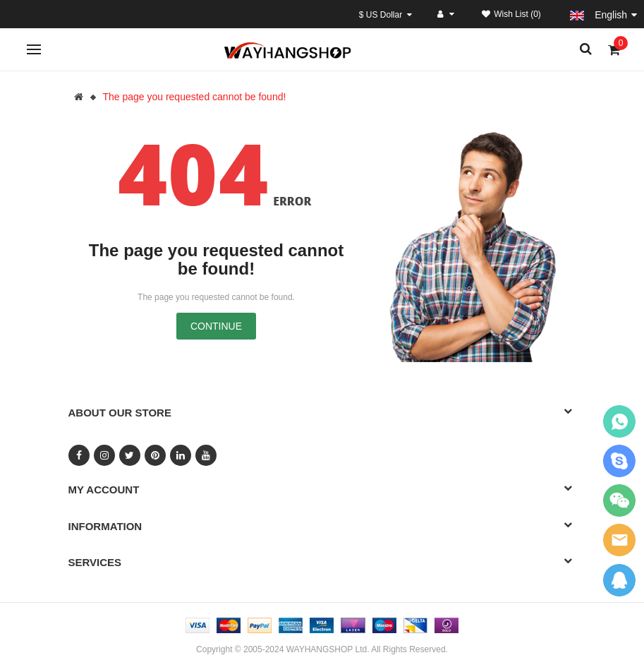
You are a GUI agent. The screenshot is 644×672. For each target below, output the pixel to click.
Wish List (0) (511, 14)
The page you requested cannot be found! (194, 97)
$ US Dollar (385, 15)
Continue (216, 326)
